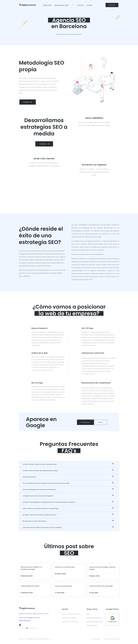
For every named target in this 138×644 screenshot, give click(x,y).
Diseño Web (47, 5)
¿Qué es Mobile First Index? (30, 586)
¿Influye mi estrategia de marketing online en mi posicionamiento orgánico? (49, 502)
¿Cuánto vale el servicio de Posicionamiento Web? (40, 471)
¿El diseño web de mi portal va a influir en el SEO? (40, 515)
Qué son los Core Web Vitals (65, 567)
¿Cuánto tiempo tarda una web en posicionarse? (40, 464)
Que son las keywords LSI (64, 586)
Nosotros (80, 5)
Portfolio (90, 5)
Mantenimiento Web (62, 5)
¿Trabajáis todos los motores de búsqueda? (38, 496)
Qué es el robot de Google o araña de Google (102, 568)
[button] (69, 464)
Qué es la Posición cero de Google (101, 586)
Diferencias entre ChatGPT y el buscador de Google (31, 568)
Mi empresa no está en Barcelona (34, 521)
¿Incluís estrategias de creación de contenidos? (39, 489)
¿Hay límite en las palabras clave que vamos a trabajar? (42, 527)
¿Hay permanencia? (30, 477)
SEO (73, 5)
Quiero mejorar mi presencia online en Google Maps (41, 508)
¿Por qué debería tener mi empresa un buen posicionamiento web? (46, 483)
